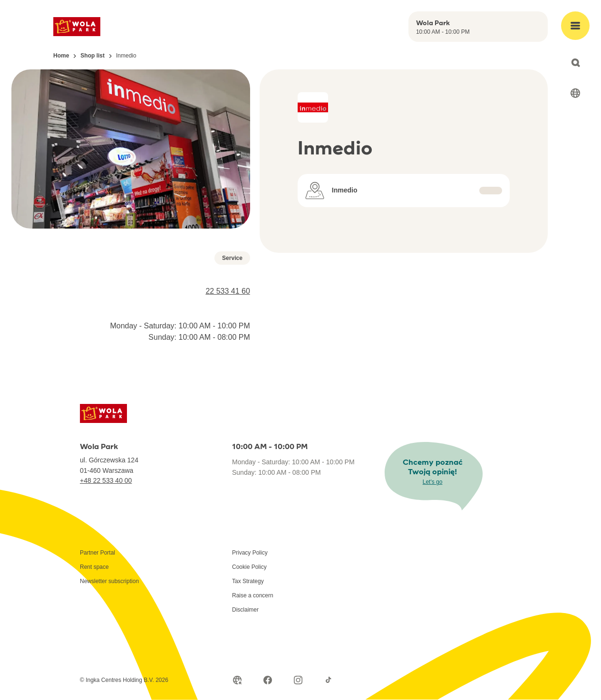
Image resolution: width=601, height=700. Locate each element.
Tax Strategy (248, 581)
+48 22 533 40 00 (106, 480)
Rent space (94, 567)
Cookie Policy (249, 567)
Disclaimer (245, 610)
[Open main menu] (575, 26)
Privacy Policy (250, 553)
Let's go (433, 482)
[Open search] (575, 63)
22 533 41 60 (228, 291)
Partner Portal (97, 553)
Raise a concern (253, 595)
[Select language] (575, 93)
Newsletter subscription (109, 581)
